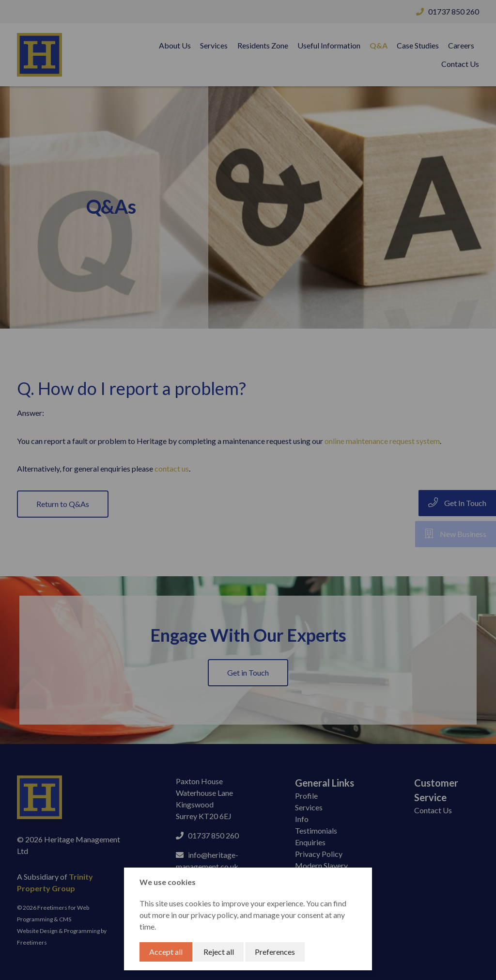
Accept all (166, 952)
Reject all (219, 952)
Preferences (275, 952)
